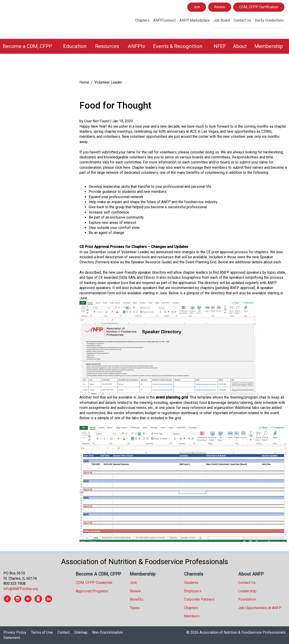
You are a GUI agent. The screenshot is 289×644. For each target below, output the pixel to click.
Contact (64, 632)
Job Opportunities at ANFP (260, 608)
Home (84, 82)
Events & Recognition (178, 46)
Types (135, 608)
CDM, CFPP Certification (259, 7)
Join (197, 7)
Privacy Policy (15, 632)
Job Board (222, 20)
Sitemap (81, 632)
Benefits (137, 599)
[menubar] (144, 46)
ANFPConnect (164, 20)
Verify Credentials (269, 20)
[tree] (37, 68)
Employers (193, 591)
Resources (107, 46)
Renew (220, 7)
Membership (269, 46)
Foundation (247, 599)
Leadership (247, 591)
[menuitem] (30, 46)
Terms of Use (42, 632)
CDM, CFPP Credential (94, 583)
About (240, 46)
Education (75, 46)
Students (191, 583)
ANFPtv (136, 46)
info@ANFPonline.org (21, 589)
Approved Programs (92, 591)
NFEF (220, 46)
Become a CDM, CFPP (27, 46)
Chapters (142, 20)
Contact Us (242, 20)
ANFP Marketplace (195, 20)
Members (192, 616)
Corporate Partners (199, 599)
